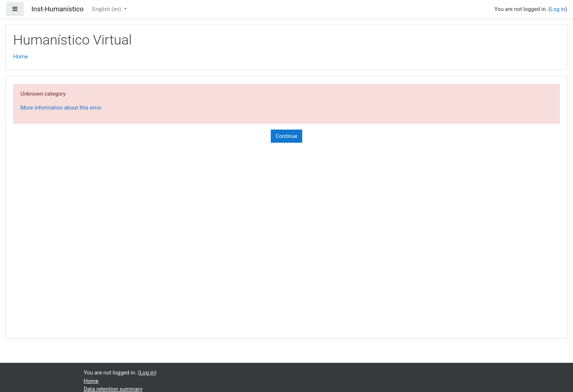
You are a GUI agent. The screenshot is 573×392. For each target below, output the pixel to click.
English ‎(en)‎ (108, 9)
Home (20, 57)
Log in (558, 9)
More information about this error (61, 108)
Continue (286, 136)
